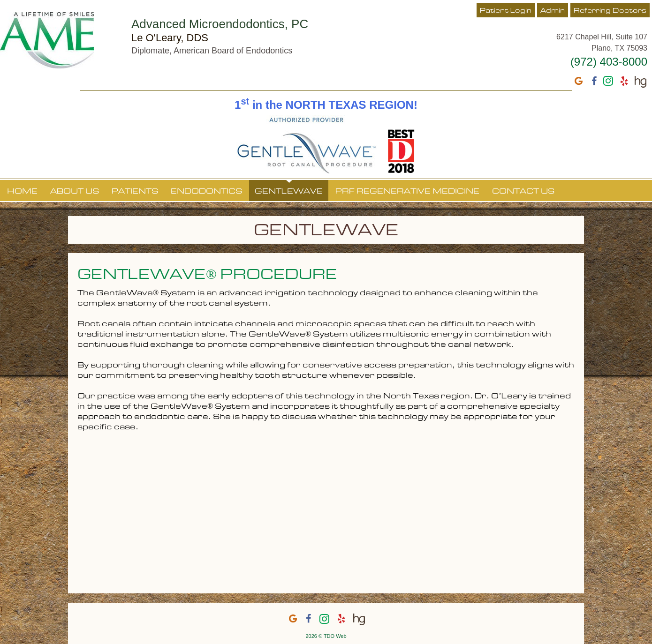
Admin (553, 11)
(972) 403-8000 (609, 62)
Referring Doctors (610, 11)
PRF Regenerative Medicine (407, 192)
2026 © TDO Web (326, 636)
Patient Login (506, 11)
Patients (135, 192)
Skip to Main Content (26, 3)
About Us (75, 192)
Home (22, 192)
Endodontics (206, 192)
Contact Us (523, 192)
